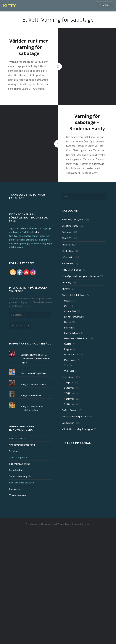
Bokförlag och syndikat (74, 219)
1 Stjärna (69, 382)
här (38, 232)
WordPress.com (82, 524)
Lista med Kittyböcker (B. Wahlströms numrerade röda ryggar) (35, 359)
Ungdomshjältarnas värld (22, 445)
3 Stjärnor (69, 393)
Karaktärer (68, 263)
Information (68, 257)
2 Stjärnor (69, 388)
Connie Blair (70, 311)
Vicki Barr (69, 371)
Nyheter (66, 289)
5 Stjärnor (69, 404)
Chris (67, 306)
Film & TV (67, 238)
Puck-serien (70, 360)
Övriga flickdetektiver (73, 295)
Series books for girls (20, 476)
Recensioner (68, 377)
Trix (66, 365)
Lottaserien (15, 489)
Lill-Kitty (67, 282)
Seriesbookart (16, 470)
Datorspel (67, 232)
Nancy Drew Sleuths (19, 464)
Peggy (68, 349)
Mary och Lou (71, 333)
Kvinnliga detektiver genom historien (81, 276)
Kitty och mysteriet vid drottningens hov (32, 408)
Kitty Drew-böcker (72, 270)
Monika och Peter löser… (77, 338)
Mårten (68, 328)
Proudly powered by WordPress (41, 524)
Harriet (68, 322)
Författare (67, 245)
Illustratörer (68, 251)
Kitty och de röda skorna (33, 384)
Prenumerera (20, 326)
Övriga (68, 344)
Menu (106, 5)
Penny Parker (71, 354)
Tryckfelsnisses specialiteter (76, 416)
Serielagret (15, 451)
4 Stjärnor (69, 399)
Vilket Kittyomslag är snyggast (78, 429)
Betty (67, 301)
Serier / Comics (70, 410)
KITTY (9, 6)
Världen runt (68, 423)
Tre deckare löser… (19, 495)
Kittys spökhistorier (31, 395)
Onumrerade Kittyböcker (34, 373)
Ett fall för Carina (73, 317)
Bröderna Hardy (70, 226)
